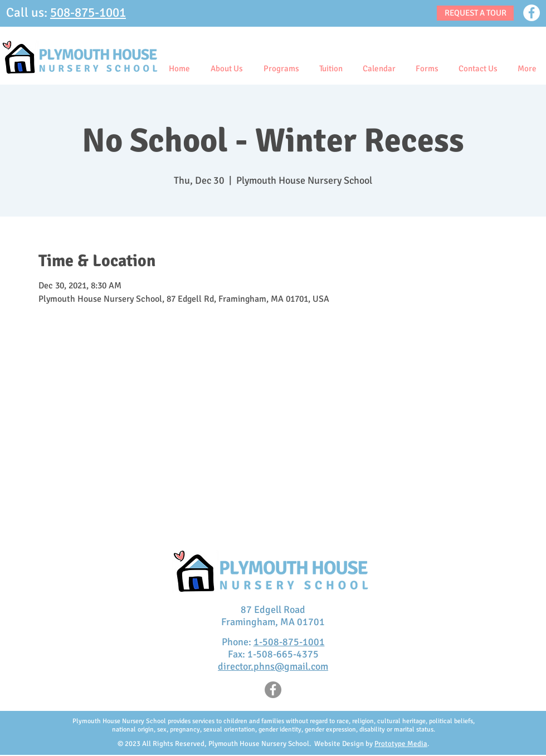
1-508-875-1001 (289, 642)
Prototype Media (401, 744)
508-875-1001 (88, 13)
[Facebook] (532, 13)
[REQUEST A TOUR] (475, 13)
